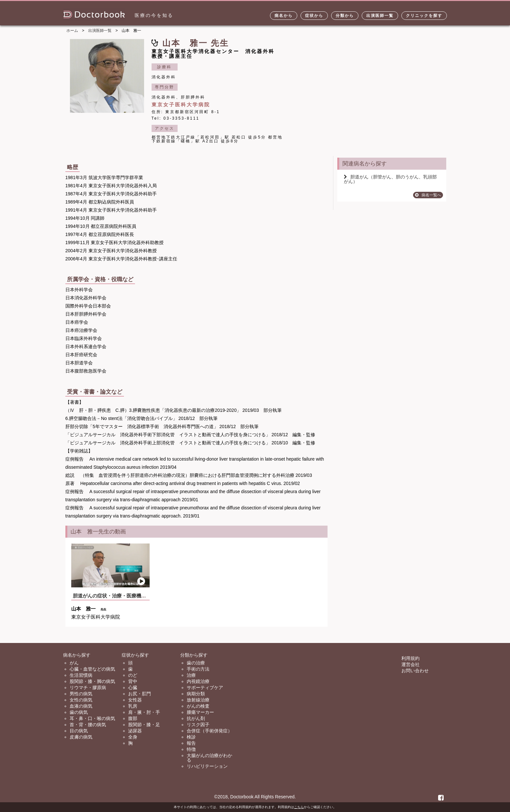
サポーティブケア (205, 688)
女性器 (135, 700)
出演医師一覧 (380, 16)
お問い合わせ (415, 671)
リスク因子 (198, 725)
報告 (191, 743)
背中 (133, 681)
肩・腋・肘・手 (144, 712)
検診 (191, 737)
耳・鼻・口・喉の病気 (92, 718)
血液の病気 (81, 706)
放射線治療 (198, 700)
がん (74, 663)
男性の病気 (81, 694)
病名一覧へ (428, 195)
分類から (345, 16)
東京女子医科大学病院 (181, 105)
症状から (314, 16)
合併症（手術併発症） (209, 731)
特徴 (191, 749)
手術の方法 (198, 669)
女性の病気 (81, 700)
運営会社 (410, 664)
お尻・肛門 (140, 694)
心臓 (133, 688)
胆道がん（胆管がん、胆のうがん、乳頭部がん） (390, 179)
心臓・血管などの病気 (92, 669)
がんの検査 (198, 706)
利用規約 (410, 658)
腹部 (133, 718)
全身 (133, 737)
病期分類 (196, 694)
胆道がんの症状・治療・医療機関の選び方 (119, 596)
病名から (284, 16)
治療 (191, 675)
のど (133, 675)
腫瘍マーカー (200, 712)
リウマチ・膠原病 (88, 688)
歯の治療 (196, 663)
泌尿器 (135, 731)
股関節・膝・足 (144, 725)
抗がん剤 (196, 718)
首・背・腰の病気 (88, 725)
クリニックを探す (424, 16)
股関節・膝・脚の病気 (92, 681)
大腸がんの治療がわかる (209, 758)
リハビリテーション (207, 766)
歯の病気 (79, 712)
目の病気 (79, 731)
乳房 (133, 706)
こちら (299, 807)
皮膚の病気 (81, 737)
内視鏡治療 (198, 681)
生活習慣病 (81, 675)
